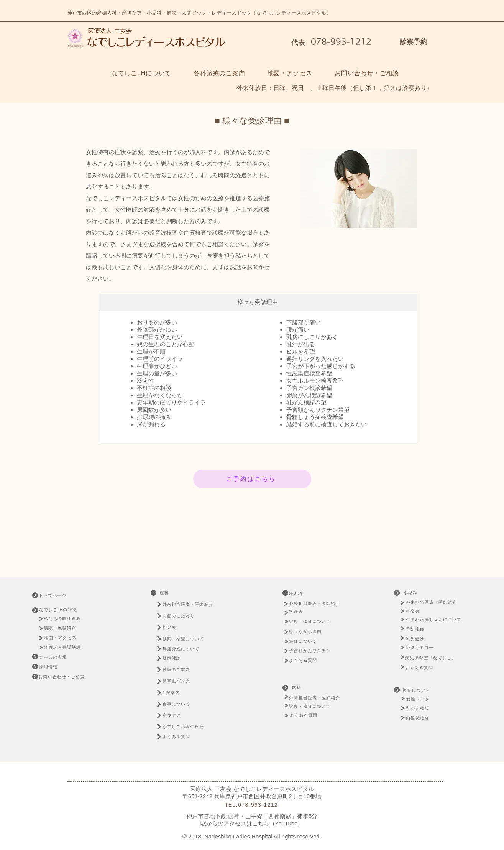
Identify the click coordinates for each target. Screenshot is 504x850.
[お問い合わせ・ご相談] (62, 677)
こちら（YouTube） (278, 823)
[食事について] (181, 704)
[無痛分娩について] (187, 649)
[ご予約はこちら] (252, 479)
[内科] (297, 688)
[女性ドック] (427, 699)
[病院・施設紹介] (62, 628)
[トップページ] (59, 596)
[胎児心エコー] (422, 648)
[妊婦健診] (176, 658)
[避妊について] (305, 641)
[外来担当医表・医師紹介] (189, 604)
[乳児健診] (416, 639)
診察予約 (414, 42)
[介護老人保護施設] (63, 647)
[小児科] (411, 593)
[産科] (165, 593)
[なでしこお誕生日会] (188, 727)
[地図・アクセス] (61, 638)
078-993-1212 (340, 41)
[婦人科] (302, 594)
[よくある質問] (181, 737)
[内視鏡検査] (418, 718)
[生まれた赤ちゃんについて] (436, 620)
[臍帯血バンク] (181, 681)
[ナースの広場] (54, 657)
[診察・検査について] (187, 639)
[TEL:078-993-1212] (252, 805)
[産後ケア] (176, 715)
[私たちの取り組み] (65, 619)
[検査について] (417, 690)
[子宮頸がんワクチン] (311, 651)
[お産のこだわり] (189, 616)
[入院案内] (175, 693)
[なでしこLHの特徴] (63, 610)
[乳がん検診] (418, 708)
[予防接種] (416, 629)
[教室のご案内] (181, 670)
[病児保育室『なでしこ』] (433, 658)
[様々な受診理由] (308, 632)
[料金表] (173, 627)
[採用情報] (49, 667)
